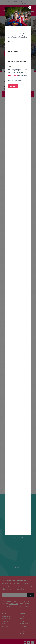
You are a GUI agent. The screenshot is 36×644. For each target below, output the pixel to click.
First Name (12, 42)
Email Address (13, 52)
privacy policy (13, 75)
